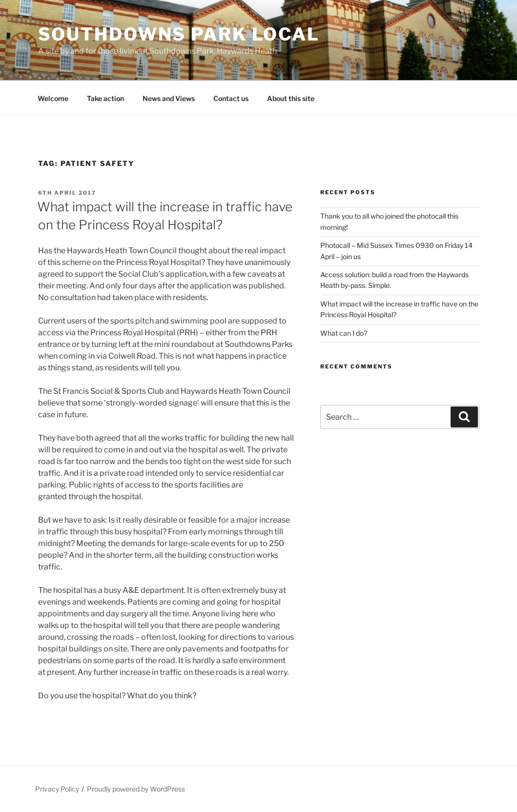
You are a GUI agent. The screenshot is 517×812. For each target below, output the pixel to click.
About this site (291, 98)
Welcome (53, 98)
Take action (105, 98)
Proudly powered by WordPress (136, 789)
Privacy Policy (57, 789)
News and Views (169, 98)
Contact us (231, 98)
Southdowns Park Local (179, 34)
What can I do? (344, 333)
